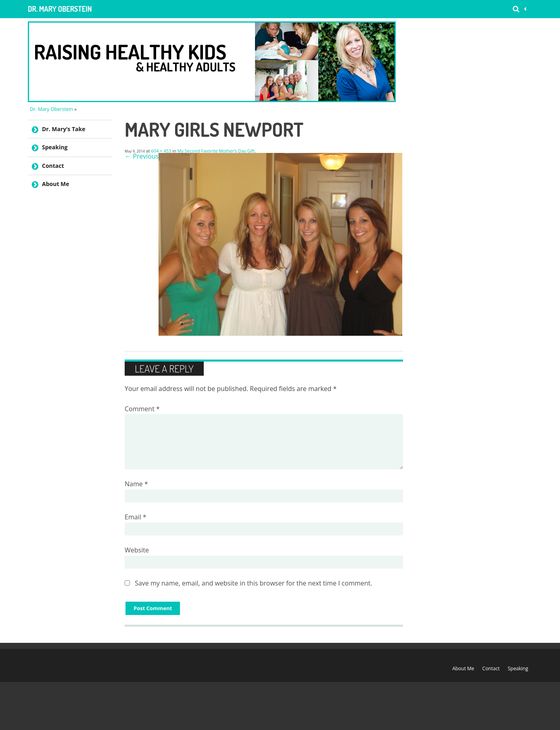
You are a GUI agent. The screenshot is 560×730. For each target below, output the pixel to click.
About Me (56, 184)
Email (136, 517)
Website (137, 550)
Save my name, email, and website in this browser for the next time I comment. (253, 583)
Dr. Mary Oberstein (60, 9)
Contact (53, 166)
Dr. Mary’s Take (64, 129)
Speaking (55, 147)
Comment (142, 409)
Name (136, 484)
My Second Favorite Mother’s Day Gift (216, 151)
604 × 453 (161, 151)
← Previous (142, 156)
